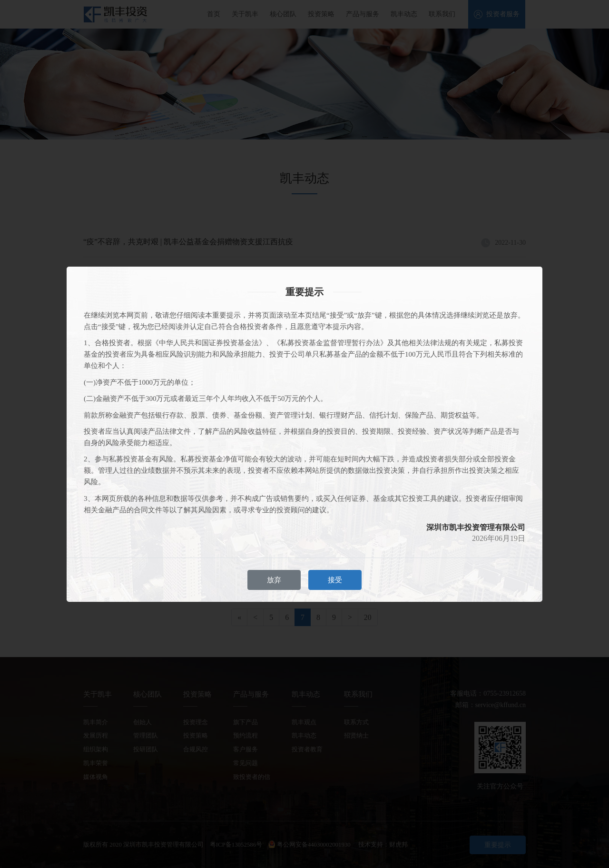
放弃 (274, 580)
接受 (335, 580)
